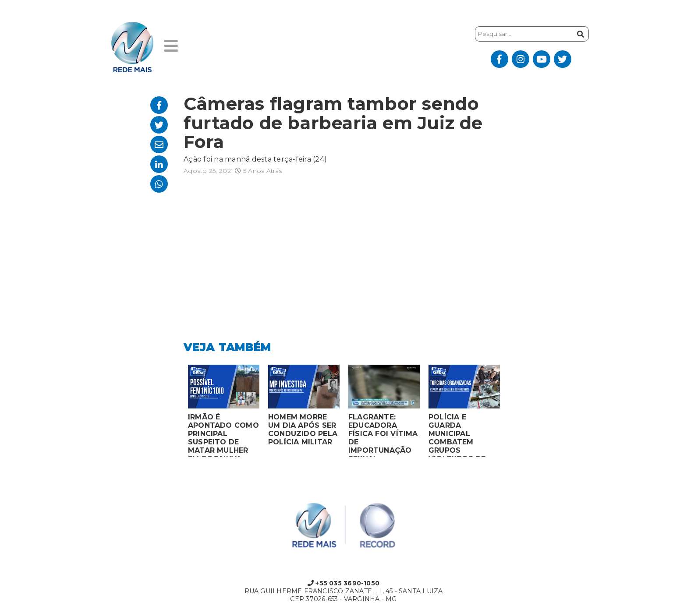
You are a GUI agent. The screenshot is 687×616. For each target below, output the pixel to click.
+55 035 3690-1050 (343, 583)
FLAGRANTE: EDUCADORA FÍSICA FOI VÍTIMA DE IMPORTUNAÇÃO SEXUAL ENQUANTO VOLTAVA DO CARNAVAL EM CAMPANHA (383, 435)
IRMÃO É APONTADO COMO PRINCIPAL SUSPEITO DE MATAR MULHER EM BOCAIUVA (223, 435)
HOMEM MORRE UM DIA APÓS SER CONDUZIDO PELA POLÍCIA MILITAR (303, 429)
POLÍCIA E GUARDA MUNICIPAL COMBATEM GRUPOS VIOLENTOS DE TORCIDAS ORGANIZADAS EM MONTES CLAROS (464, 435)
